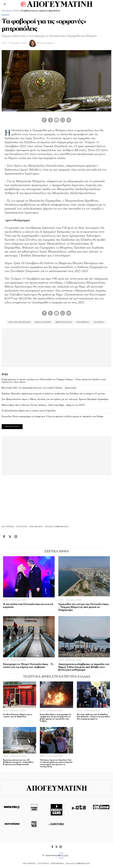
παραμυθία (83, 322)
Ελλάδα (16, 11)
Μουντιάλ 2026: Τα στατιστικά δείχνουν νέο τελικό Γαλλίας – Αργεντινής (39, 388)
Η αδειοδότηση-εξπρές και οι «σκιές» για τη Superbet (29, 411)
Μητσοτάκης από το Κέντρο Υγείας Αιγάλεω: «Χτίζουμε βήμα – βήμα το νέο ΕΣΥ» (43, 405)
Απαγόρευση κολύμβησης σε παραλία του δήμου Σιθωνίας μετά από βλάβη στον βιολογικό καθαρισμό (84, 667)
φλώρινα (99, 322)
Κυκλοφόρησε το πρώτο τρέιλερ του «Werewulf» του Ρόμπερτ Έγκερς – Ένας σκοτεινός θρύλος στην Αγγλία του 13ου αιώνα (54, 381)
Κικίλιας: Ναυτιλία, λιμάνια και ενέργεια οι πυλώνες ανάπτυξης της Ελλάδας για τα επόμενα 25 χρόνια (53, 394)
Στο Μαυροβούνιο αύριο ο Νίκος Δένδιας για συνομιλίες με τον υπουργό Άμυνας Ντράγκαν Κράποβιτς (55, 399)
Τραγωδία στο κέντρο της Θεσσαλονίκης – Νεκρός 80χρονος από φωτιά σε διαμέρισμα (83, 607)
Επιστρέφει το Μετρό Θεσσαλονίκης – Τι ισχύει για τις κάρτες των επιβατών (28, 666)
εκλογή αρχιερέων (19, 322)
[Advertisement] (56, 347)
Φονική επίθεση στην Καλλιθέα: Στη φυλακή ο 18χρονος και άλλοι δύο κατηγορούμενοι (93, 717)
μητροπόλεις (64, 322)
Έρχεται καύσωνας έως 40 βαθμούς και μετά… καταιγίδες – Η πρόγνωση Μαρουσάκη (19, 762)
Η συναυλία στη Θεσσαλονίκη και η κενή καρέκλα (28, 606)
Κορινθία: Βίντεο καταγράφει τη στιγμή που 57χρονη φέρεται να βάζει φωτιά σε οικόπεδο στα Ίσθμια (52, 417)
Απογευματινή (7, 11)
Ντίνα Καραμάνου (46, 43)
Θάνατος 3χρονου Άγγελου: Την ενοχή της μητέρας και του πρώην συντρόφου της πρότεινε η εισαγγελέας (56, 763)
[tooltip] (44, 120)
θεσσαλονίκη (43, 322)
